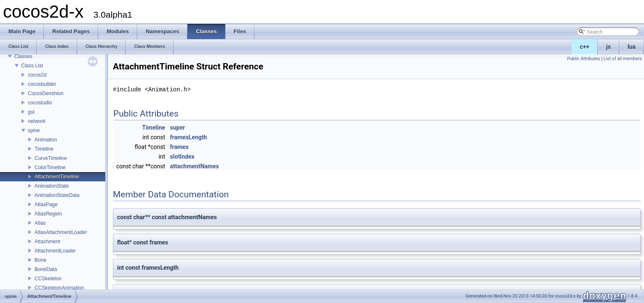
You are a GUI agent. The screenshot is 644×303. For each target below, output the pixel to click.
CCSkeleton (48, 279)
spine (34, 130)
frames (179, 147)
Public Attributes (584, 59)
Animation (46, 140)
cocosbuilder (42, 84)
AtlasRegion (48, 214)
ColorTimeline (50, 167)
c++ (585, 47)
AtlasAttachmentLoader (61, 232)
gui (31, 112)
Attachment (47, 242)
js (608, 47)
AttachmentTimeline (57, 177)
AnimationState (52, 186)
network (37, 121)
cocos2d (37, 75)
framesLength (189, 137)
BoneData (46, 269)
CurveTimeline (51, 158)
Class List (32, 66)
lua (632, 47)
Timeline (44, 149)
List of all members (623, 59)
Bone (40, 260)
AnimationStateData (57, 195)
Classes (23, 56)
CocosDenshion (46, 93)
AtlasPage (46, 205)
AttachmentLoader (55, 251)
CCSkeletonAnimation (59, 288)
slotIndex (182, 157)
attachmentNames (195, 166)
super (178, 128)
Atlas (40, 223)
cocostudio (40, 103)
